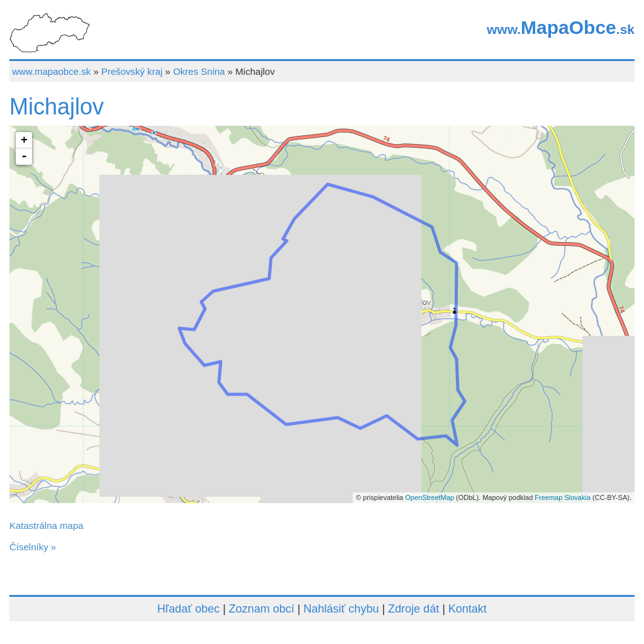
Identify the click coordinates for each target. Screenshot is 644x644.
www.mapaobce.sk (51, 71)
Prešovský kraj (132, 71)
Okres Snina (199, 71)
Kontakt (468, 609)
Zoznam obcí (262, 609)
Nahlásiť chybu (341, 609)
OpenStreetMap (430, 497)
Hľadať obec (188, 609)
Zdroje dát (414, 609)
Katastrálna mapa (47, 525)
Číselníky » (33, 547)
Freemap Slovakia (563, 497)
